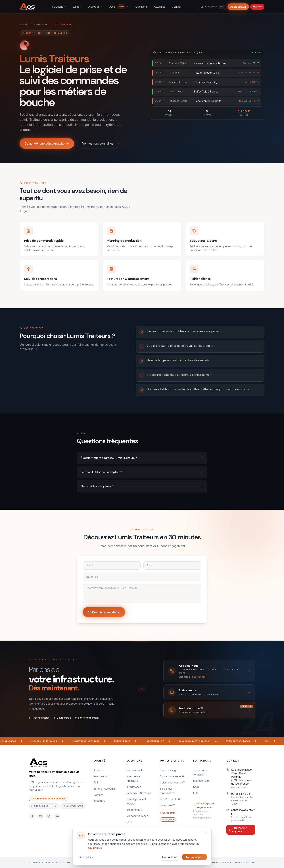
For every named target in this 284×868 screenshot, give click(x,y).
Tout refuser (170, 857)
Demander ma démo (104, 612)
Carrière (98, 795)
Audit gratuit (238, 7)
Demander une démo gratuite (47, 143)
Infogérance (134, 787)
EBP (196, 793)
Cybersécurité (135, 770)
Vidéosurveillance (137, 816)
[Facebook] (32, 816)
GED (129, 822)
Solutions (59, 7)
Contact (177, 7)
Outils (118, 7)
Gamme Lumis (40, 25)
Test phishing (168, 770)
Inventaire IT (167, 805)
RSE (96, 782)
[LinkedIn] (57, 816)
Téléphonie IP (135, 810)
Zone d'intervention (105, 789)
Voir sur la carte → (241, 788)
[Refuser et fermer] (206, 833)
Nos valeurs (101, 776)
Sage (196, 787)
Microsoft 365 (201, 781)
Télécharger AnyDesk (238, 830)
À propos (95, 7)
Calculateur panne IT (172, 782)
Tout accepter (195, 857)
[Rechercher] (212, 7)
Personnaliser (85, 857)
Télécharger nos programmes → (204, 805)
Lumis (77, 7)
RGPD (215, 862)
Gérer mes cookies (245, 862)
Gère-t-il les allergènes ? (142, 486)
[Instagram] (49, 816)
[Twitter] (41, 816)
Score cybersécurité (172, 776)
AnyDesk (257, 7)
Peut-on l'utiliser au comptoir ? (142, 472)
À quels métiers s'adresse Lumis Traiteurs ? (142, 458)
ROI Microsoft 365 (171, 799)
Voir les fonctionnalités (98, 143)
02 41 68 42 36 (241, 794)
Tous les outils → (169, 813)
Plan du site (226, 862)
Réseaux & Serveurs (139, 793)
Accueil (24, 25)
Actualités (160, 7)
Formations (141, 7)
